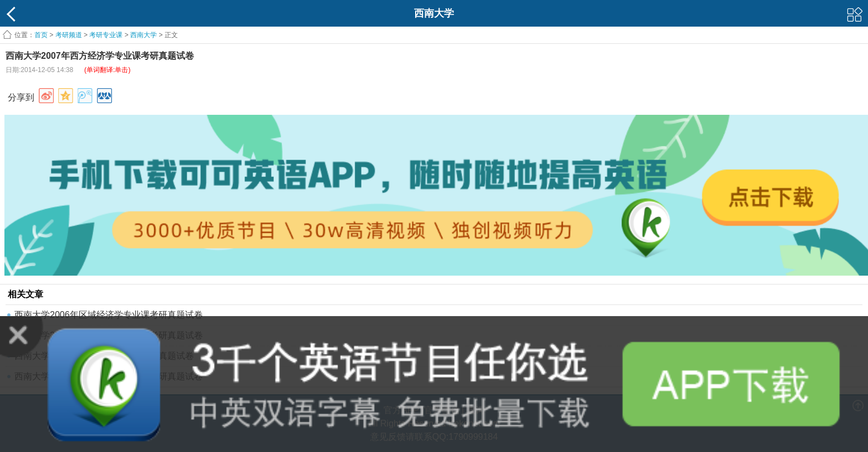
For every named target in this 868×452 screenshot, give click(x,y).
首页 (41, 35)
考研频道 (69, 35)
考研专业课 (106, 35)
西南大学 (144, 35)
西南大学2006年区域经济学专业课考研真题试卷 (109, 315)
